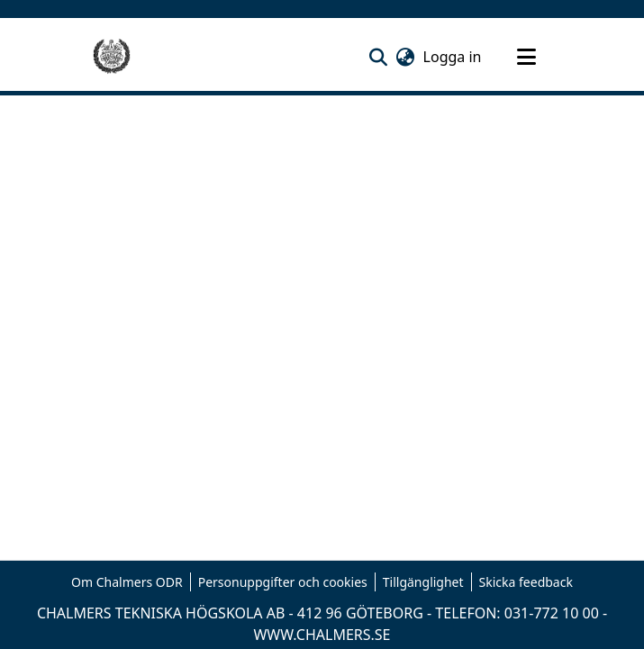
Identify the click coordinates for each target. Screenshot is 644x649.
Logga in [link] (454, 57)
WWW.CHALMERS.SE (322, 635)
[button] (379, 57)
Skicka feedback (526, 582)
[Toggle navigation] (527, 57)
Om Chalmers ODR (127, 582)
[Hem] (112, 57)
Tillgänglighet (423, 582)
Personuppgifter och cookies (283, 582)
